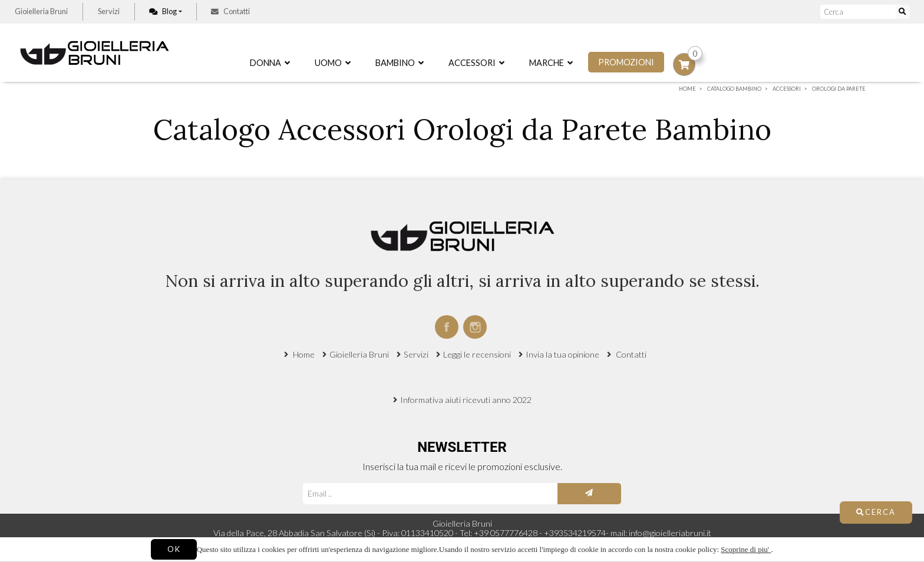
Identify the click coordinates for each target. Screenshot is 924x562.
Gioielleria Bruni (41, 11)
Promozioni (626, 62)
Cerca (876, 512)
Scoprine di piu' (746, 549)
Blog (163, 11)
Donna (270, 63)
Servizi (109, 11)
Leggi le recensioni (477, 354)
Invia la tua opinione (562, 354)
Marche (551, 63)
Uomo (333, 63)
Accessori (476, 63)
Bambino (400, 63)
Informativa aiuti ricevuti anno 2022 (466, 400)
